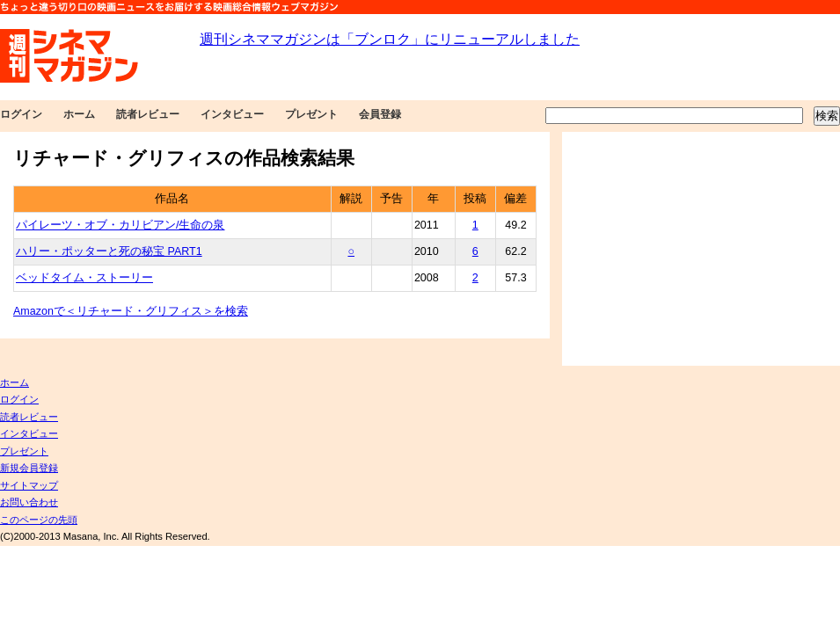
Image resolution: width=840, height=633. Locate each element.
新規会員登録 (29, 468)
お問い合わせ (29, 502)
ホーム (79, 114)
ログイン (21, 114)
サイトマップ (29, 485)
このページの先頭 (39, 520)
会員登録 (380, 114)
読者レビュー (148, 114)
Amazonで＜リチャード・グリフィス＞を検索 (131, 311)
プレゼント (311, 114)
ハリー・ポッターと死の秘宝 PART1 (109, 251)
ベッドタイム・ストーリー (84, 278)
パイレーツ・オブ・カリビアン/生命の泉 (120, 225)
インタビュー (232, 114)
